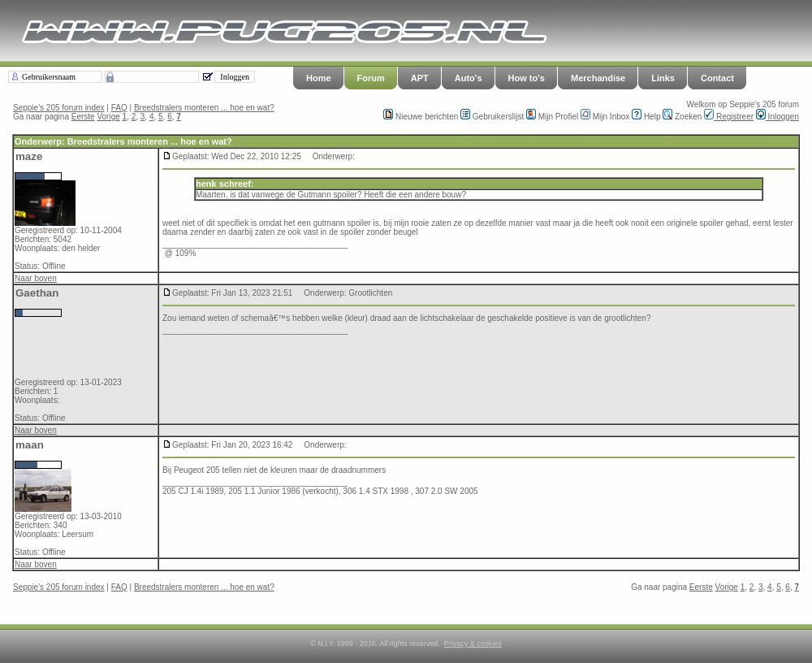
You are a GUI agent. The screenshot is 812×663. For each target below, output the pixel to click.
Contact (717, 78)
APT (420, 78)
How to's (527, 78)
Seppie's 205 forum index (59, 108)
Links (663, 78)
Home (319, 78)
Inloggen (777, 117)
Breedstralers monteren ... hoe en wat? (204, 108)
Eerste (83, 117)
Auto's (469, 78)
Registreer (729, 117)
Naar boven (36, 278)
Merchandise (598, 78)
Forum (371, 78)
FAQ (119, 108)
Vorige (108, 117)
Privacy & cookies (473, 643)
